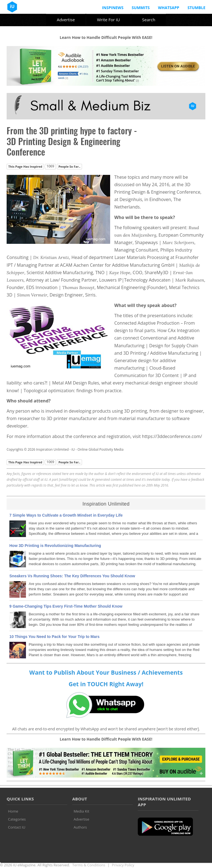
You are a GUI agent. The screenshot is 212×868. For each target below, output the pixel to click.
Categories (17, 819)
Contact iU (17, 827)
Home (13, 811)
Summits (141, 8)
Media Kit (82, 811)
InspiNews (113, 8)
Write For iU (108, 20)
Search (149, 20)
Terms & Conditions (89, 865)
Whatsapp (169, 8)
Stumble (196, 8)
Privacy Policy (123, 865)
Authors (80, 827)
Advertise (66, 20)
